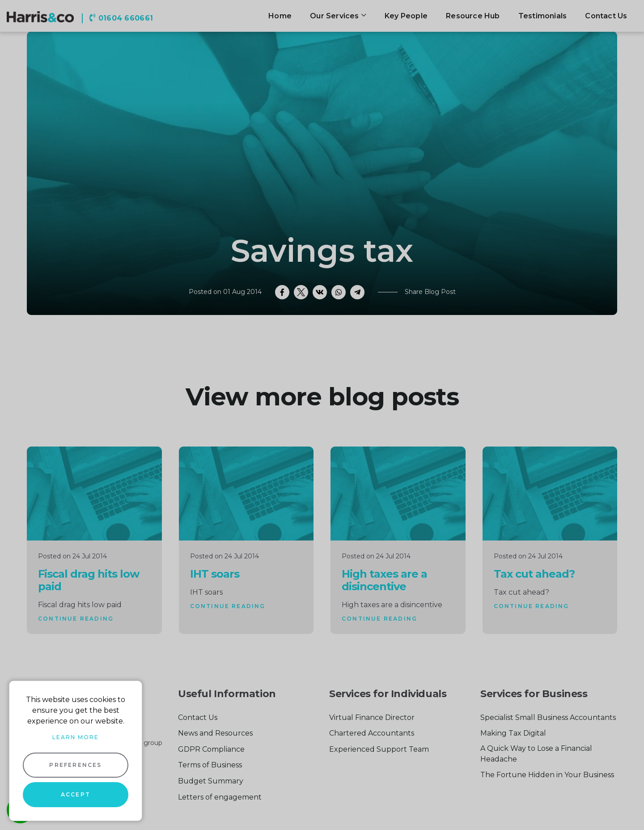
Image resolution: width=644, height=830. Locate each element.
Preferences (75, 765)
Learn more (76, 737)
